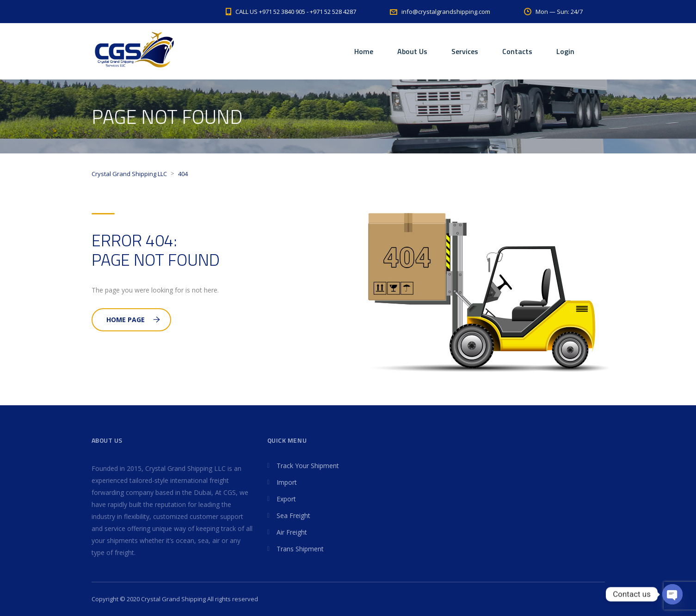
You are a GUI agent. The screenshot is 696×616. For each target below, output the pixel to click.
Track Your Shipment (308, 466)
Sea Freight (293, 515)
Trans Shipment (300, 549)
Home (364, 51)
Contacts (517, 51)
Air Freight (292, 532)
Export (286, 499)
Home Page (133, 320)
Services (465, 51)
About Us (412, 51)
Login (565, 51)
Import (287, 482)
